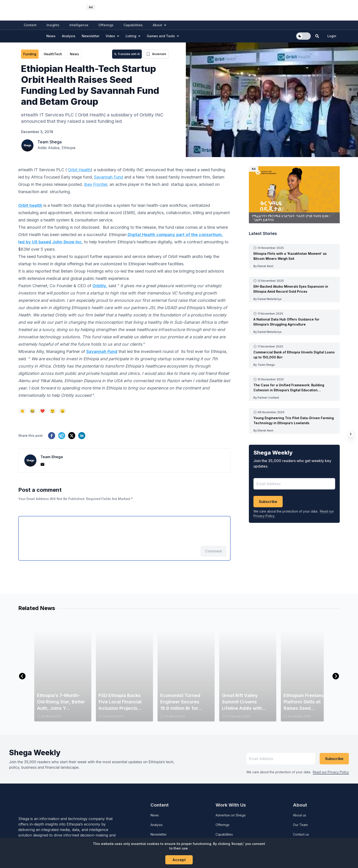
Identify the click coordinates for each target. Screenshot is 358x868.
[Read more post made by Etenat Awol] (294, 266)
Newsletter (91, 36)
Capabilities (133, 25)
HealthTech (53, 54)
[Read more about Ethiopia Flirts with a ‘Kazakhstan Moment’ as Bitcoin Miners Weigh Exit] (294, 256)
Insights (53, 25)
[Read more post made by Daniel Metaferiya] (294, 299)
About (159, 25)
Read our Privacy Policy (331, 772)
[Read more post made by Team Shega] (294, 364)
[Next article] (351, 434)
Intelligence (79, 25)
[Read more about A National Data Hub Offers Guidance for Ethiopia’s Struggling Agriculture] (294, 322)
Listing (133, 36)
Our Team (300, 825)
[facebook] (52, 436)
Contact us (301, 834)
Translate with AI (127, 54)
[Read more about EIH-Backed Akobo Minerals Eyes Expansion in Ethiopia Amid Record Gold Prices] (294, 289)
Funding (30, 54)
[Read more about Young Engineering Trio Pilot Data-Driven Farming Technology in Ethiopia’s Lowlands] (294, 421)
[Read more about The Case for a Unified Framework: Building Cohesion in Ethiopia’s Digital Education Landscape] (294, 388)
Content (30, 25)
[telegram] (62, 436)
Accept (179, 860)
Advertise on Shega (230, 815)
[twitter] (72, 436)
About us (300, 815)
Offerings (106, 25)
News (51, 36)
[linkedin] (82, 436)
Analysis (69, 36)
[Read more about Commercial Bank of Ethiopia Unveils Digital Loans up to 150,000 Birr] (294, 355)
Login (332, 36)
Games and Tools (163, 36)
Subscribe (268, 502)
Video (112, 36)
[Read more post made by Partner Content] (294, 397)
